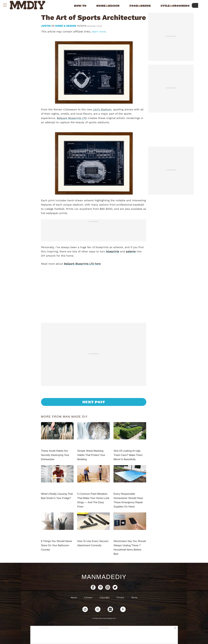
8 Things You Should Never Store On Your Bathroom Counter (57, 545)
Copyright (105, 597)
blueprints (113, 251)
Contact (88, 597)
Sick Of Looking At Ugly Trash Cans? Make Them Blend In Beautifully (128, 455)
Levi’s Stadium (102, 109)
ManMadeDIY (104, 577)
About (74, 597)
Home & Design (66, 26)
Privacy (120, 597)
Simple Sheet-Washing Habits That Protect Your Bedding (91, 455)
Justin (46, 26)
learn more (99, 32)
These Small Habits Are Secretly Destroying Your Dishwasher (55, 455)
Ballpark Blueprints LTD (72, 118)
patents (131, 251)
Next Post (94, 402)
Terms (134, 597)
